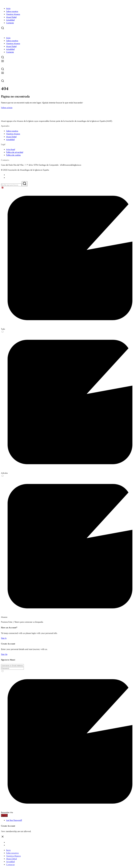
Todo (3, 329)
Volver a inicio (7, 108)
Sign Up (4, 654)
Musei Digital (11, 17)
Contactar (10, 23)
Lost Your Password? (14, 820)
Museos (4, 617)
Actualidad (10, 20)
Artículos (4, 473)
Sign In (4, 638)
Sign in (4, 815)
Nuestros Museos (13, 14)
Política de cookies (13, 155)
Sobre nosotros (12, 11)
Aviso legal (11, 149)
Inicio (8, 8)
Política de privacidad (15, 152)
